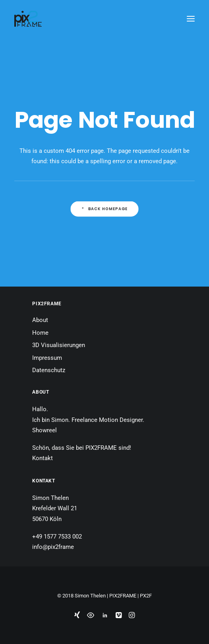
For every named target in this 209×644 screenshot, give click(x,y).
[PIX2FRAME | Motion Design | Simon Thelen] (28, 19)
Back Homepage (104, 209)
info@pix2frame (53, 547)
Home (40, 333)
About (40, 320)
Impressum (47, 358)
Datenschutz (49, 370)
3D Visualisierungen (59, 345)
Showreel (45, 430)
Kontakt (43, 458)
